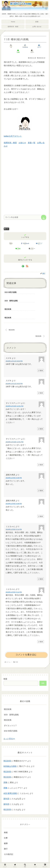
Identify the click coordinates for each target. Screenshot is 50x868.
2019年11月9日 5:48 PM (14, 461)
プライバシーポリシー (25, 861)
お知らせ (22, 143)
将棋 (6, 229)
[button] (32, 51)
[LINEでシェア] (18, 51)
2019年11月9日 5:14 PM (14, 513)
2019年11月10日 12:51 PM (15, 390)
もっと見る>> (9, 722)
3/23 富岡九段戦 (11, 698)
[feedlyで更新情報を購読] (23, 266)
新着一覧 (32, 143)
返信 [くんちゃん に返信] (41, 563)
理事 (5, 766)
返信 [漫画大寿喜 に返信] (41, 474)
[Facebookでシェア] (25, 46)
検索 (5, 663)
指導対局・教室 (10, 143)
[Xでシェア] (11, 46)
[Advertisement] (25, 183)
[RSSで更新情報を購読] (27, 266)
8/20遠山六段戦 (10, 750)
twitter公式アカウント (13, 136)
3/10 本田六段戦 (11, 715)
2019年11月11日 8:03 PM (14, 345)
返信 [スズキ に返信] (41, 354)
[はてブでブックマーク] (39, 46)
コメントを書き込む (26, 638)
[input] (25, 217)
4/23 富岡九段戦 (10, 777)
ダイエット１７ (10, 709)
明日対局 (8, 693)
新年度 (6, 782)
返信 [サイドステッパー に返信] (41, 412)
